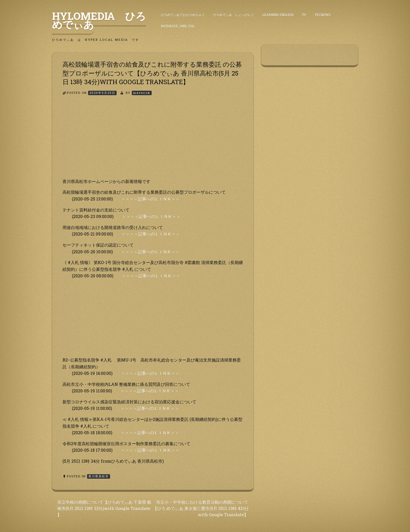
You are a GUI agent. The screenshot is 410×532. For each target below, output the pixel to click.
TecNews (323, 15)
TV (304, 15)
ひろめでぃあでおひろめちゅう (183, 15)
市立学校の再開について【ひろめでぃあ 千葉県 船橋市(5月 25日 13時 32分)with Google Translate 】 (104, 508)
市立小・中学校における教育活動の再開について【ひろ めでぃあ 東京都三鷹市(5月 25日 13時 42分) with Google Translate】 (201, 508)
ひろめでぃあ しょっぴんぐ (234, 15)
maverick (142, 93)
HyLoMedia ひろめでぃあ (99, 20)
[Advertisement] (153, 141)
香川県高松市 (99, 476)
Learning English (278, 15)
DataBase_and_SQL (178, 26)
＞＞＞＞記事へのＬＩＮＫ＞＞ (150, 199)
